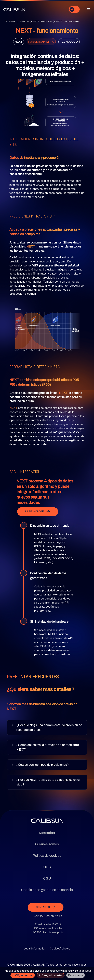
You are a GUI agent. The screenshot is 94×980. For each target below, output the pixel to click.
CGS (47, 867)
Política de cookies (47, 856)
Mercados (47, 833)
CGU (47, 878)
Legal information (35, 948)
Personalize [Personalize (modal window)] (76, 975)
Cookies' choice (60, 948)
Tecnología (69, 42)
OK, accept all (23, 975)
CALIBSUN (10, 21)
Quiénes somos (47, 844)
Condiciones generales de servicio (47, 890)
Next (19, 42)
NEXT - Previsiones (43, 21)
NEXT (30, 247)
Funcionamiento (41, 42)
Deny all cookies (51, 975)
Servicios (24, 21)
